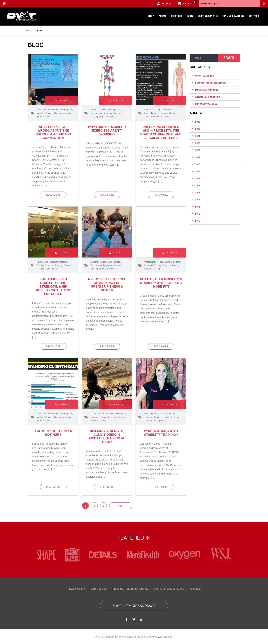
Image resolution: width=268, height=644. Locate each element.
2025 (198, 129)
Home (29, 31)
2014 (198, 207)
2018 (198, 178)
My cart (186, 3)
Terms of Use (99, 589)
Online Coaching (233, 16)
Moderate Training (45, 113)
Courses (176, 16)
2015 (198, 200)
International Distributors (169, 589)
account (165, 3)
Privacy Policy (76, 589)
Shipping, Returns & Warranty (130, 589)
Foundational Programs (62, 110)
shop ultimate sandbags (134, 605)
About (162, 16)
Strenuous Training (63, 113)
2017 (198, 185)
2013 (198, 214)
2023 (198, 143)
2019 (198, 171)
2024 (198, 136)
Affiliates (195, 589)
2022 (198, 150)
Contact (254, 16)
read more (53, 195)
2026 (198, 122)
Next (121, 506)
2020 (198, 164)
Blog (190, 16)
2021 (198, 157)
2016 (198, 193)
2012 (198, 221)
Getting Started (208, 16)
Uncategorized (43, 110)
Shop (151, 16)
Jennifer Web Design (160, 637)
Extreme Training (44, 117)
